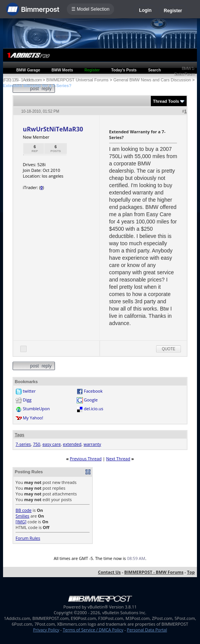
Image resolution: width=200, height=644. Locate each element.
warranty (92, 444)
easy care (52, 444)
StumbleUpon (36, 409)
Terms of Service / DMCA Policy (93, 630)
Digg (27, 400)
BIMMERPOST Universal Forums (77, 80)
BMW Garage (28, 70)
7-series (23, 444)
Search (154, 70)
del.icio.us (94, 409)
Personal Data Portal (147, 630)
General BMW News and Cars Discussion (152, 80)
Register (173, 11)
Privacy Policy (46, 630)
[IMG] (21, 522)
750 (37, 444)
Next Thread (118, 459)
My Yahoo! (33, 418)
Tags (20, 435)
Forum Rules (28, 538)
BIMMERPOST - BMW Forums (154, 572)
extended (72, 444)
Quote (169, 349)
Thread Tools (166, 101)
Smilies (23, 516)
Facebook (93, 391)
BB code (24, 510)
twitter (29, 391)
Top (191, 572)
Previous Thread (86, 459)
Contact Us (110, 572)
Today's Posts (124, 70)
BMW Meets (62, 70)
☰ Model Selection (90, 9)
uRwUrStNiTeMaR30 (53, 129)
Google (91, 400)
